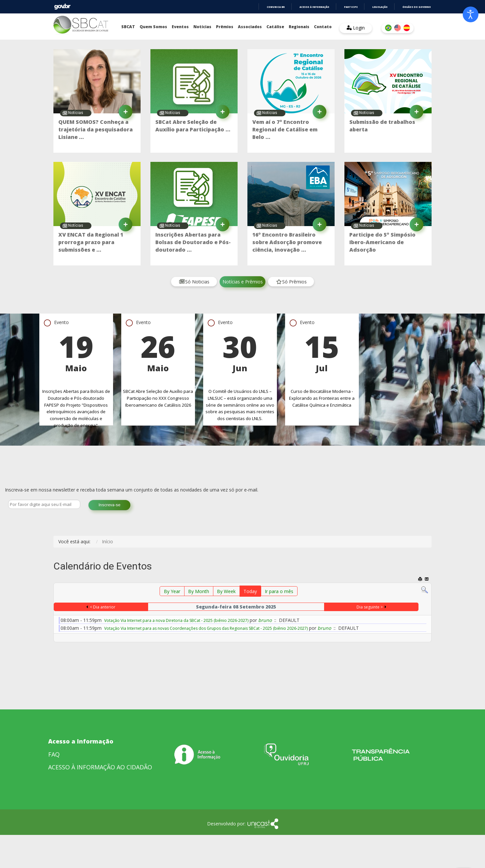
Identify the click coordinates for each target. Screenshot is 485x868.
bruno (265, 620)
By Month (199, 591)
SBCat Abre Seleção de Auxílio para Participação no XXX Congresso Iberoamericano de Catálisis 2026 (158, 398)
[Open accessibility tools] (471, 14)
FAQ (54, 754)
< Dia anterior (103, 607)
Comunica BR (276, 7)
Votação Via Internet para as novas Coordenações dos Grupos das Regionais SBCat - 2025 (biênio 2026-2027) (206, 628)
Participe (351, 7)
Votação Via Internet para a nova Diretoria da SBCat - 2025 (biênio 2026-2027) (176, 620)
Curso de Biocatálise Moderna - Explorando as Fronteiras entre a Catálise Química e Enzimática (322, 398)
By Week (226, 591)
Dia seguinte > (370, 607)
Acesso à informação (314, 7)
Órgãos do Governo (417, 7)
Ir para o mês (279, 591)
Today (250, 591)
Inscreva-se (109, 505)
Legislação (380, 7)
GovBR (62, 7)
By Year (172, 591)
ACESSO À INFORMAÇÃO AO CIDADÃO (100, 767)
